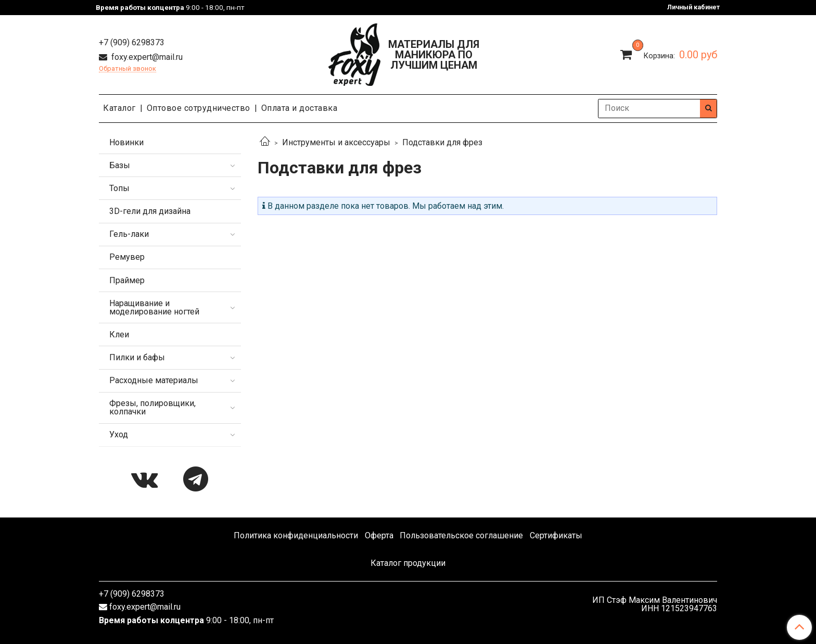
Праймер (127, 280)
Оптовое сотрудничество (199, 108)
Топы (119, 188)
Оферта (379, 535)
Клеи (119, 334)
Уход (119, 434)
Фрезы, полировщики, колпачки (152, 407)
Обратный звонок (127, 69)
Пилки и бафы (137, 357)
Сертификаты (556, 535)
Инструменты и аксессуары (336, 142)
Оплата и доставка (299, 108)
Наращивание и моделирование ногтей (154, 307)
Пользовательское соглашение (461, 535)
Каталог (119, 108)
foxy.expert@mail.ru (146, 57)
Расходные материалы (154, 380)
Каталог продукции (408, 563)
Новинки (126, 142)
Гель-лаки (129, 234)
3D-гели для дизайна (150, 211)
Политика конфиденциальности (296, 535)
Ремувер (127, 257)
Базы (120, 165)
